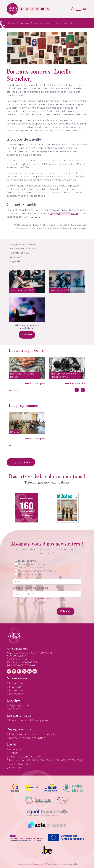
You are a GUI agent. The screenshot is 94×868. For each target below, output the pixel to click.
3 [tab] (15, 391)
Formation (16, 683)
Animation (16, 690)
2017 (49, 760)
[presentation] (34, 609)
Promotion (16, 694)
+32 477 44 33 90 (18, 656)
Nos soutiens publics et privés (29, 720)
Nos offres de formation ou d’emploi (33, 734)
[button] (73, 9)
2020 (72, 760)
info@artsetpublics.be (21, 659)
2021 (79, 760)
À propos (15, 749)
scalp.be (74, 864)
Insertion (15, 687)
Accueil (12, 23)
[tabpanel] (27, 370)
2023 (20, 764)
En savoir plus (37, 384)
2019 (64, 760)
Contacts (15, 709)
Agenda (16, 261)
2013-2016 (38, 760)
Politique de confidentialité (30, 864)
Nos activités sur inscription (27, 738)
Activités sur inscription (24, 249)
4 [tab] (18, 391)
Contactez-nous (20, 253)
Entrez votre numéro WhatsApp (31, 588)
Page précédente (21, 462)
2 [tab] (12, 391)
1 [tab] (10, 391)
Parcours (25, 23)
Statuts (14, 753)
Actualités (17, 257)
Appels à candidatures (24, 244)
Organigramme (19, 705)
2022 (12, 764)
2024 (28, 764)
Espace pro (16, 768)
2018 (56, 760)
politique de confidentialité (47, 599)
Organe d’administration (25, 757)
